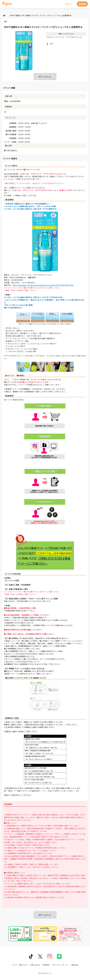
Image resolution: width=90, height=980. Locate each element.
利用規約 (46, 965)
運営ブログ (23, 965)
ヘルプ (14, 965)
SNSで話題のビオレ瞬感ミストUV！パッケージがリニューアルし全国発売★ (41, 15)
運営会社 (75, 965)
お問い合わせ (35, 965)
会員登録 (82, 4)
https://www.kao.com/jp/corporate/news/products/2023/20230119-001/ (43, 285)
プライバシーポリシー (60, 965)
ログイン (69, 4)
